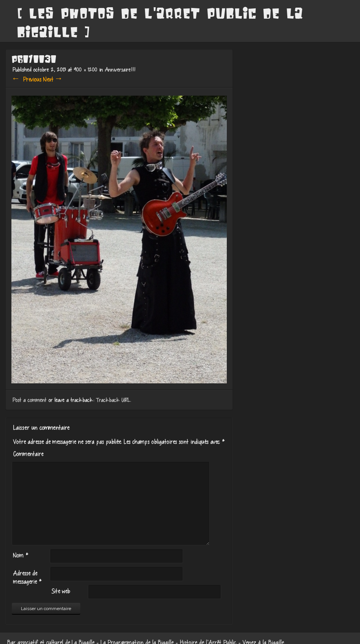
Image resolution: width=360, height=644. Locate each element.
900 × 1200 (84, 70)
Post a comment (28, 400)
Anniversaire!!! (119, 70)
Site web (59, 591)
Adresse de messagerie (26, 577)
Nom (19, 555)
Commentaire (27, 454)
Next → (52, 79)
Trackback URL (112, 400)
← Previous (26, 79)
